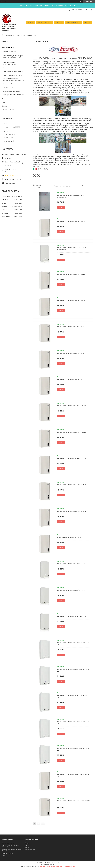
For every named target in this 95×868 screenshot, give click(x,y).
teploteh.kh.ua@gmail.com (14, 179)
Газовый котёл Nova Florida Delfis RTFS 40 (71, 590)
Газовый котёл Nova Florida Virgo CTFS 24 (71, 221)
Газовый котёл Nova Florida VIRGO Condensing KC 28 (74, 802)
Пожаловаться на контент (48, 866)
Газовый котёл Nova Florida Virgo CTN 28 (71, 353)
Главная (30, 22)
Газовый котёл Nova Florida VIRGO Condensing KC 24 (74, 775)
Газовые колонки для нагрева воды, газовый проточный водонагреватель (13, 57)
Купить (72, 5)
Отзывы (5, 106)
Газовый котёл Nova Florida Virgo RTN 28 (71, 379)
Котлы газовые (22, 35)
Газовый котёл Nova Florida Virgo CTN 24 (71, 327)
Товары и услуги (44, 22)
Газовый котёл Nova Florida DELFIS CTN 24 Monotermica (71, 249)
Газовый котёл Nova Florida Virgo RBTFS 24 (72, 406)
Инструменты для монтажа (12, 95)
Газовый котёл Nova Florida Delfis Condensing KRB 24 (74, 723)
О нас (4, 102)
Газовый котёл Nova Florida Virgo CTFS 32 (71, 300)
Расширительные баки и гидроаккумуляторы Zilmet (12, 79)
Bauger (27, 843)
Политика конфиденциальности (66, 866)
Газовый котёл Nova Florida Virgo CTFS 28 (71, 274)
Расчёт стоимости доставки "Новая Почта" (11, 846)
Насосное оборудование (12, 84)
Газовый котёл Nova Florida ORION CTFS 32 (72, 511)
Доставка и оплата (74, 22)
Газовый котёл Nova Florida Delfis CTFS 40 (71, 564)
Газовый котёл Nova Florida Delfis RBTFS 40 (72, 616)
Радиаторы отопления (11, 68)
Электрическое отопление (12, 71)
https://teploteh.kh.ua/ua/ (13, 175)
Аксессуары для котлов (11, 91)
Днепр (27, 847)
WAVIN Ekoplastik (30, 850)
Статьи (4, 99)
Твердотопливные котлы (12, 75)
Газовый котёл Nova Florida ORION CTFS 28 (72, 485)
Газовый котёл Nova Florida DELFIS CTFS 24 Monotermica (72, 196)
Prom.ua (56, 862)
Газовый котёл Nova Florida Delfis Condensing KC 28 (73, 670)
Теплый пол (7, 87)
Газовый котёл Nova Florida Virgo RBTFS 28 (72, 432)
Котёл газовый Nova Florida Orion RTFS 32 (71, 537)
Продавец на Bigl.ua (48, 864)
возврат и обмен (7, 853)
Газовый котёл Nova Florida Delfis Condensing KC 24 (73, 644)
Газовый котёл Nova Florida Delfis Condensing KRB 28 (74, 749)
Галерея (85, 186)
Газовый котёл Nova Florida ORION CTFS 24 (72, 458)
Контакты (59, 22)
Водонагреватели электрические (9, 63)
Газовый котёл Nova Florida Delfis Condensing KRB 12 (74, 696)
